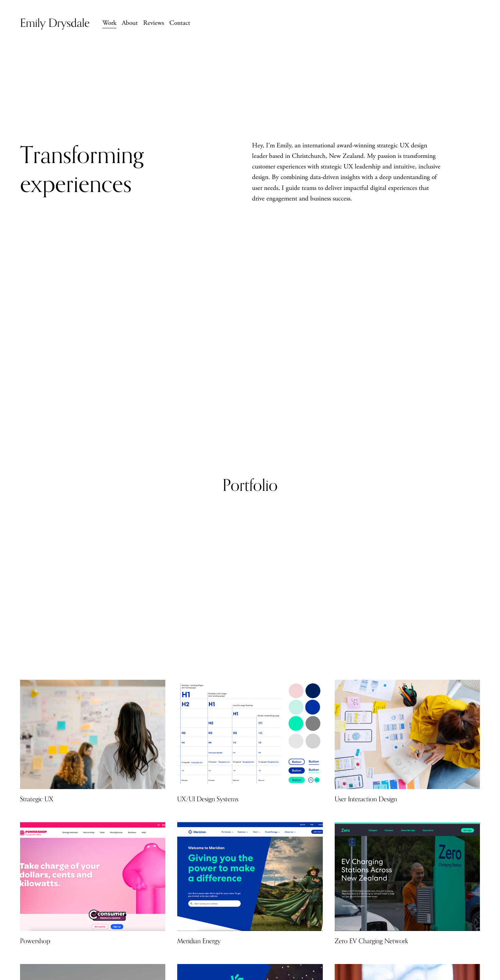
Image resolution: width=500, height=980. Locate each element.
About (130, 23)
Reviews (154, 23)
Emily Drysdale (55, 23)
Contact (180, 23)
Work (109, 23)
